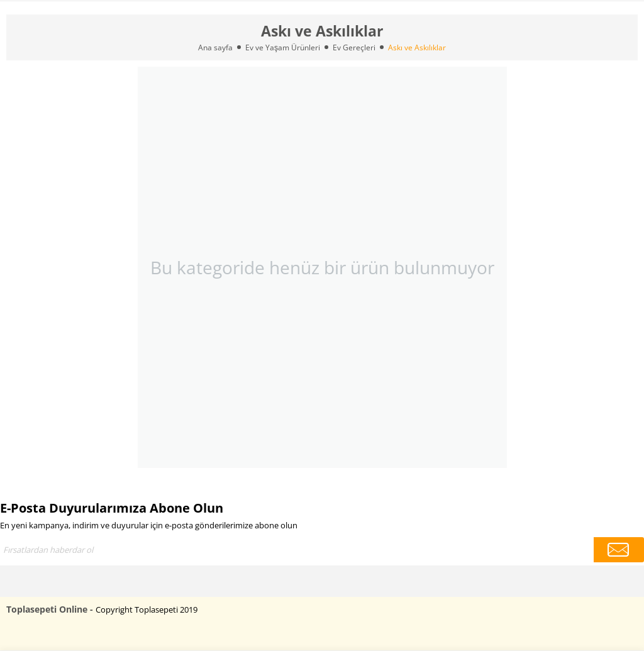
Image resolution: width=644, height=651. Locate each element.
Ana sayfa (215, 47)
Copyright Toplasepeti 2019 (147, 609)
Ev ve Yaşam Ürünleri (283, 47)
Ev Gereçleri (354, 47)
